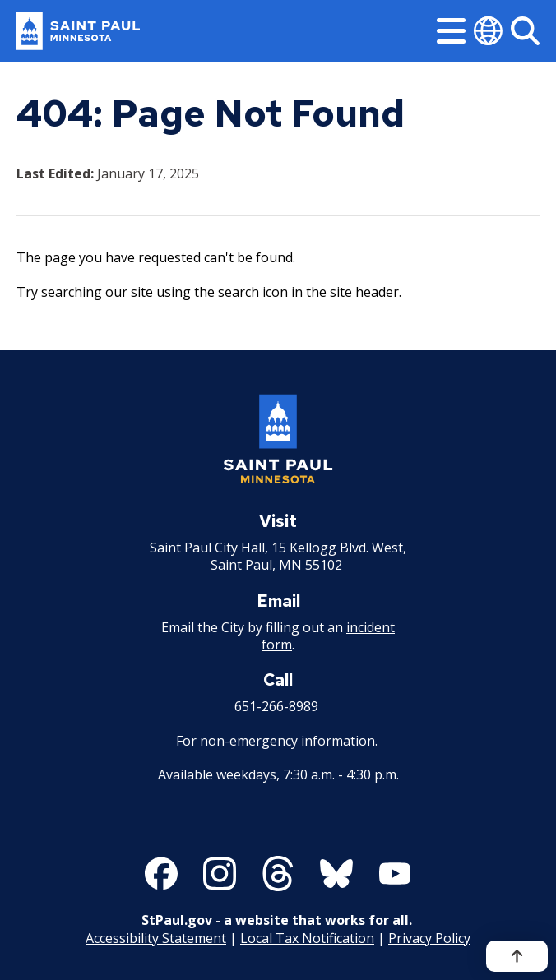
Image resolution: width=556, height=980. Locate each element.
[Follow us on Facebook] (161, 874)
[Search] (525, 31)
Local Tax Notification (307, 937)
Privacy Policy (429, 937)
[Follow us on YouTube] (395, 874)
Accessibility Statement (156, 937)
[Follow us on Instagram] (220, 874)
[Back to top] (517, 956)
